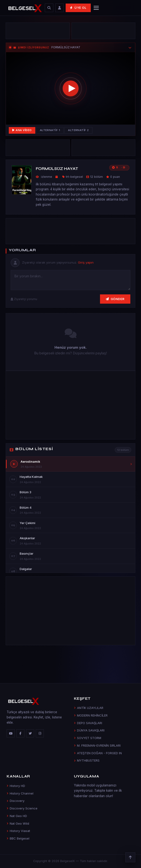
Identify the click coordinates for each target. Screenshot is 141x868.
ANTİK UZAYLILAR (89, 708)
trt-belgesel (74, 177)
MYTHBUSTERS (87, 760)
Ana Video (22, 130)
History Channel (20, 793)
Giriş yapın (86, 262)
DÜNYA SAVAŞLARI (89, 730)
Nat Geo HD (17, 816)
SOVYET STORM (88, 738)
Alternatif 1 (50, 130)
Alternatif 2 (78, 130)
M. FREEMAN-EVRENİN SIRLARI (97, 745)
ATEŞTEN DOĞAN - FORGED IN (98, 753)
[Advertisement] (38, 31)
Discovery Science (22, 808)
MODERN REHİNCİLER (91, 715)
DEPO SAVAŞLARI (88, 723)
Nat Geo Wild (18, 823)
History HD (16, 786)
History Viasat (18, 831)
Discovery (16, 801)
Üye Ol (78, 8)
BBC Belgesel (18, 838)
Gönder (115, 299)
